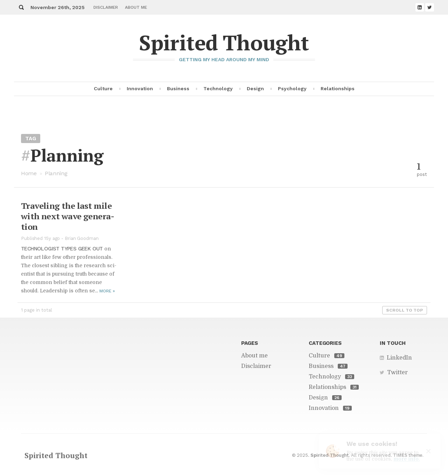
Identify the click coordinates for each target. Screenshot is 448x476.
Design (255, 88)
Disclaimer (106, 7)
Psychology (292, 88)
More (107, 291)
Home (29, 173)
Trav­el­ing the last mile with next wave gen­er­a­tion (68, 216)
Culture (103, 88)
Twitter (397, 372)
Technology (218, 88)
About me (136, 7)
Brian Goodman (82, 238)
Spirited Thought (224, 42)
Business (178, 88)
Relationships (338, 88)
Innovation (140, 88)
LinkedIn (399, 358)
